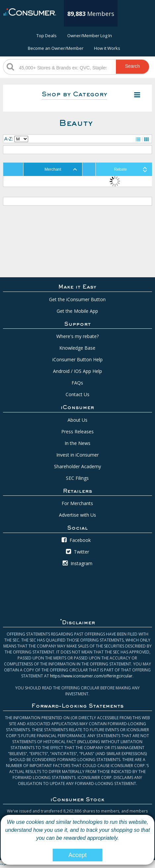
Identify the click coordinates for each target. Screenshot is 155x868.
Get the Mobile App (77, 311)
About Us (77, 420)
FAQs (77, 383)
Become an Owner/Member (56, 48)
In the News (77, 443)
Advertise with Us (77, 515)
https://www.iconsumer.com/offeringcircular (91, 676)
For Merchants (77, 503)
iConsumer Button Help (77, 359)
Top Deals (47, 36)
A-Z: (9, 139)
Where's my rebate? (77, 336)
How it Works (107, 48)
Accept (77, 855)
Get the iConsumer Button (77, 299)
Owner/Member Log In (90, 36)
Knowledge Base (77, 348)
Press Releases (77, 432)
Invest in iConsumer (77, 455)
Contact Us (77, 394)
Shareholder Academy (77, 466)
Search (132, 66)
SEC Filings (77, 478)
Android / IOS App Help (77, 371)
